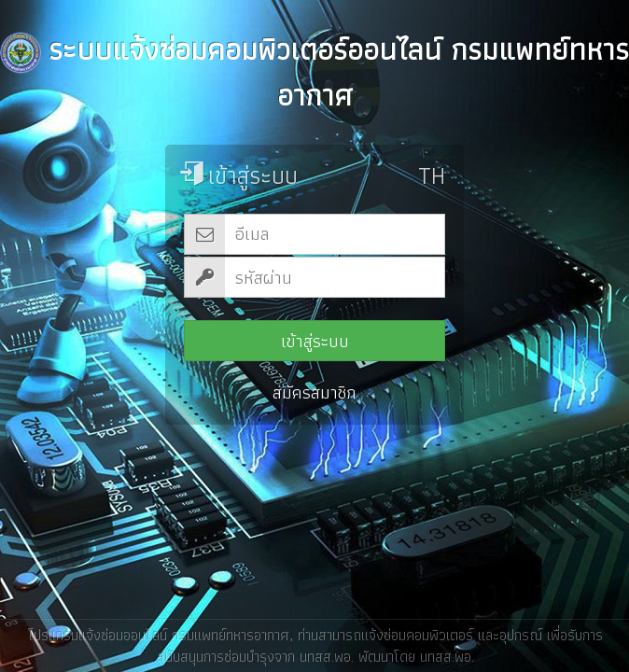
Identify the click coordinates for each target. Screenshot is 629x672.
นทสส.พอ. (446, 656)
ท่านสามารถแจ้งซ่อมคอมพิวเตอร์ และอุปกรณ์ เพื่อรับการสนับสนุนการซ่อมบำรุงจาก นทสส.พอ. (379, 645)
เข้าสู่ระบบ (315, 341)
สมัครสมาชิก (314, 392)
